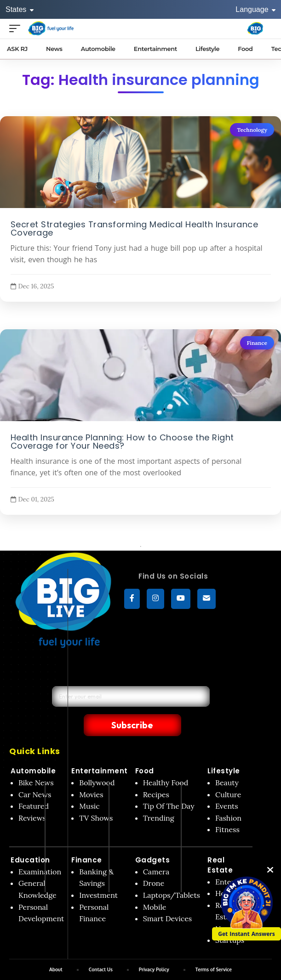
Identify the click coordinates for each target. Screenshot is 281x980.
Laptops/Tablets (172, 875)
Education (30, 840)
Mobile (155, 887)
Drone (154, 863)
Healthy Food (166, 763)
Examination (40, 852)
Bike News (36, 763)
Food (145, 751)
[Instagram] (155, 599)
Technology (252, 130)
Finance (257, 343)
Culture (228, 775)
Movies (91, 775)
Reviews (32, 798)
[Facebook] (132, 599)
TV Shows (96, 798)
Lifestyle (224, 751)
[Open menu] (17, 28)
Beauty (227, 763)
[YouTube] (181, 599)
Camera (156, 852)
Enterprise (233, 862)
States (20, 9)
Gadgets (153, 840)
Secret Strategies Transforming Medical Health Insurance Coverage (135, 228)
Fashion (228, 798)
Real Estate (220, 845)
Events (227, 786)
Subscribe (183, 704)
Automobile (33, 751)
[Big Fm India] (255, 28)
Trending (159, 798)
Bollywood (97, 763)
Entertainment (100, 751)
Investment (98, 875)
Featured (34, 786)
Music (89, 786)
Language (255, 9)
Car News (35, 775)
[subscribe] (206, 599)
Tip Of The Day (169, 786)
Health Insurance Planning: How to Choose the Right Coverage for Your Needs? (122, 441)
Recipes (156, 775)
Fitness (227, 810)
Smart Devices (168, 899)
